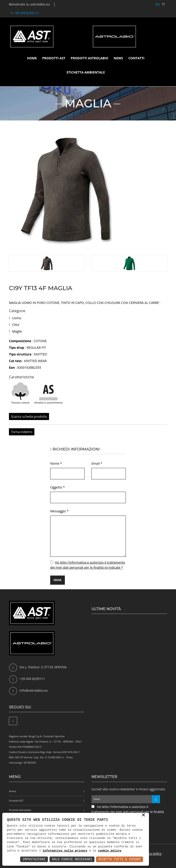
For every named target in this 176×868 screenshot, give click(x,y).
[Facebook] (13, 721)
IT (163, 4)
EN (158, 4)
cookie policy (110, 851)
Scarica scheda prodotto (29, 416)
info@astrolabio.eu (34, 690)
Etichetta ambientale (86, 72)
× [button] (143, 815)
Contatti (136, 58)
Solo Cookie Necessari (72, 859)
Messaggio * (59, 511)
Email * (97, 463)
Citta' (16, 325)
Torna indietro (22, 432)
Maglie (17, 331)
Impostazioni (34, 859)
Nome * (56, 463)
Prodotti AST (54, 58)
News (118, 58)
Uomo (17, 318)
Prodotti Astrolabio (90, 58)
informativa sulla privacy (65, 851)
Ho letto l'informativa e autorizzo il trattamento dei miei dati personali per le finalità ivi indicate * (128, 812)
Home (32, 58)
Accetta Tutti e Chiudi (120, 859)
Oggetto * (58, 487)
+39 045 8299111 (26, 13)
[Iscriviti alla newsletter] (156, 799)
